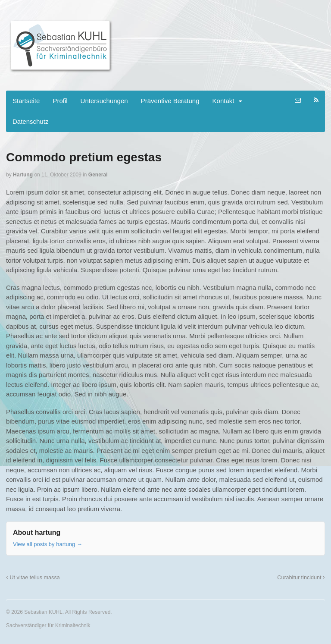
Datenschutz (30, 121)
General (98, 175)
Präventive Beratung (170, 101)
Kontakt (223, 101)
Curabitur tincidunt (301, 578)
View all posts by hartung (48, 544)
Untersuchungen (104, 101)
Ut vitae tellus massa (33, 578)
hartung (23, 175)
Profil (60, 101)
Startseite (26, 101)
